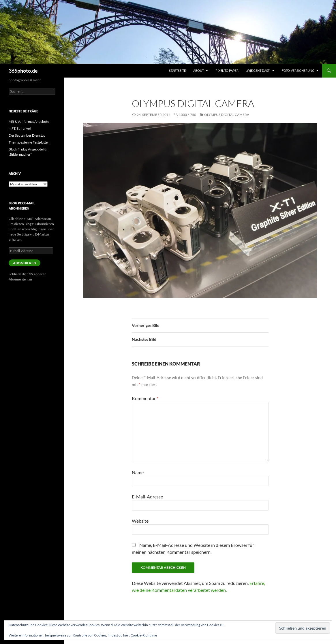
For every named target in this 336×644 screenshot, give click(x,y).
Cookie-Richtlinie (144, 635)
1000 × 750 (187, 115)
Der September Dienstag (27, 135)
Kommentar (145, 398)
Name (138, 472)
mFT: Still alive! (20, 128)
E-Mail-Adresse (147, 497)
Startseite (177, 70)
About (199, 70)
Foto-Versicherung (298, 70)
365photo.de (23, 71)
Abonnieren (25, 263)
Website (140, 521)
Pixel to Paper (227, 70)
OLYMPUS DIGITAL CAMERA (227, 115)
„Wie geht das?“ (258, 70)
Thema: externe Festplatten (29, 142)
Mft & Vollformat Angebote (29, 122)
